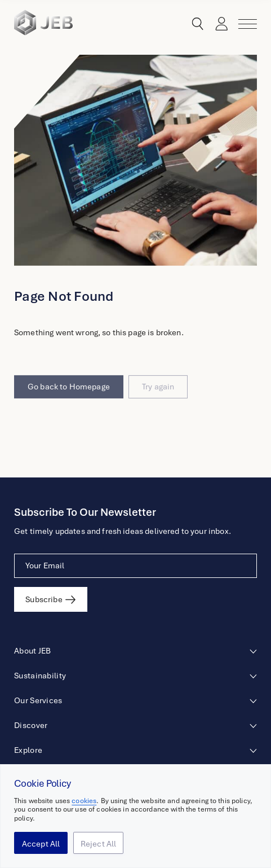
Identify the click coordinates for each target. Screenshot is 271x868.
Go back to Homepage (69, 400)
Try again (158, 400)
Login (219, 24)
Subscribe (44, 599)
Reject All (99, 844)
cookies (84, 801)
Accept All (41, 844)
